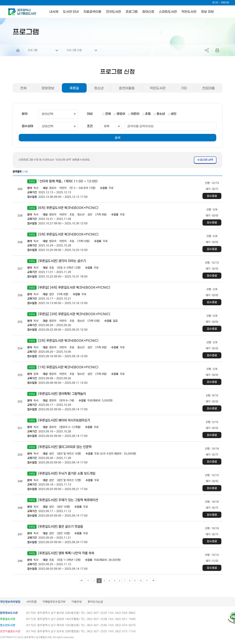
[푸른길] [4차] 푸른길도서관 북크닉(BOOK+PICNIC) (69, 288)
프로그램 (132, 12)
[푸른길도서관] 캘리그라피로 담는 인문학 (59, 447)
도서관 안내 (71, 12)
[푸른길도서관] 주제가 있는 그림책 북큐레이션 (63, 500)
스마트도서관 (168, 12)
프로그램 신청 (74, 50)
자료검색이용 (92, 12)
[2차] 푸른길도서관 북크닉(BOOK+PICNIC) (63, 341)
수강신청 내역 (205, 160)
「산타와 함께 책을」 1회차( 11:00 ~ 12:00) (62, 181)
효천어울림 (127, 88)
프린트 (217, 50)
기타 (184, 88)
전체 (23, 88)
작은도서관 (189, 12)
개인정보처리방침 (10, 602)
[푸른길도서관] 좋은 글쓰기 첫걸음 (55, 527)
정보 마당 (207, 12)
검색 (117, 138)
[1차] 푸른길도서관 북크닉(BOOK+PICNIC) (63, 367)
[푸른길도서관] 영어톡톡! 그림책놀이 (57, 394)
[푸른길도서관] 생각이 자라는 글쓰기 (57, 261)
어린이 (135, 114)
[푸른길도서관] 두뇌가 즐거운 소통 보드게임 (61, 474)
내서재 (54, 12)
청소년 (99, 88)
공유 (207, 50)
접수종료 (212, 196)
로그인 (215, 3)
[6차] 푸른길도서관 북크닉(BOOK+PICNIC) (63, 208)
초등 (148, 114)
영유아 (121, 114)
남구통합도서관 (12, 10)
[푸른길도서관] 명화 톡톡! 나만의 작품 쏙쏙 (61, 553)
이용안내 (77, 602)
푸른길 (74, 88)
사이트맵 (31, 602)
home (16, 46)
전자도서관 (113, 12)
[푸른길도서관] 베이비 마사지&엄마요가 (59, 420)
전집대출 (208, 88)
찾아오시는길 (95, 602)
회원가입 (225, 3)
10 (141, 581)
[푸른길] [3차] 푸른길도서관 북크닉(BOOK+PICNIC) (69, 314)
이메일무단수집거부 (54, 602)
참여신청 (148, 12)
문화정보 (48, 88)
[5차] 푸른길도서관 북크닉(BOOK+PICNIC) (63, 235)
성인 (174, 114)
